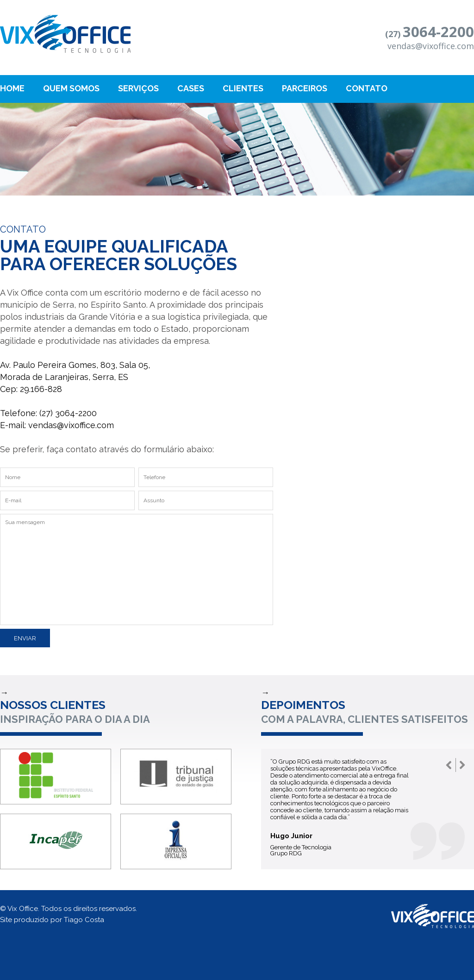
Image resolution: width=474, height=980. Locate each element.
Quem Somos (71, 88)
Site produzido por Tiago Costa (52, 920)
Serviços (138, 88)
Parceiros (305, 88)
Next (462, 765)
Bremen (65, 34)
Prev (449, 765)
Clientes (243, 88)
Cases (191, 88)
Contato (367, 88)
